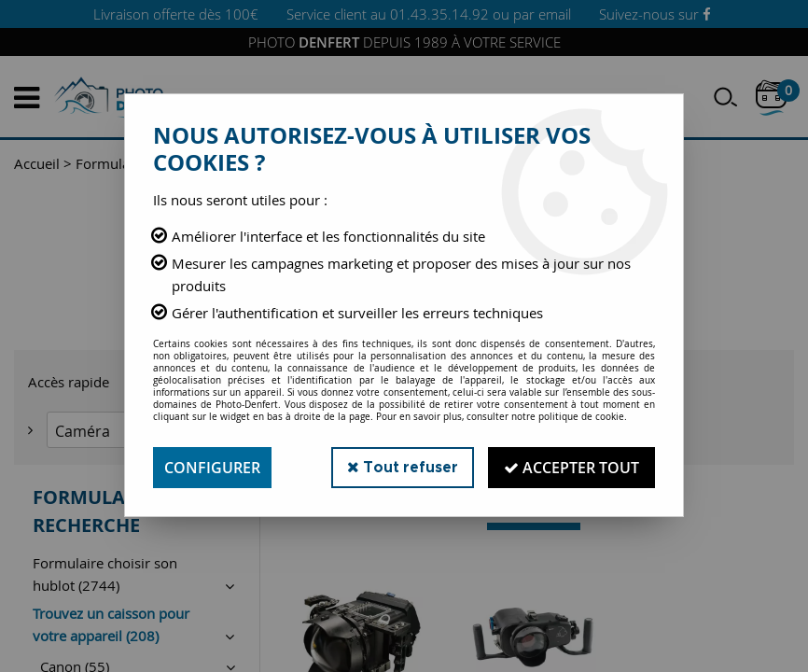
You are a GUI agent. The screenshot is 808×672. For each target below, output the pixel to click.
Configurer (212, 468)
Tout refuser (403, 467)
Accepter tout (571, 468)
